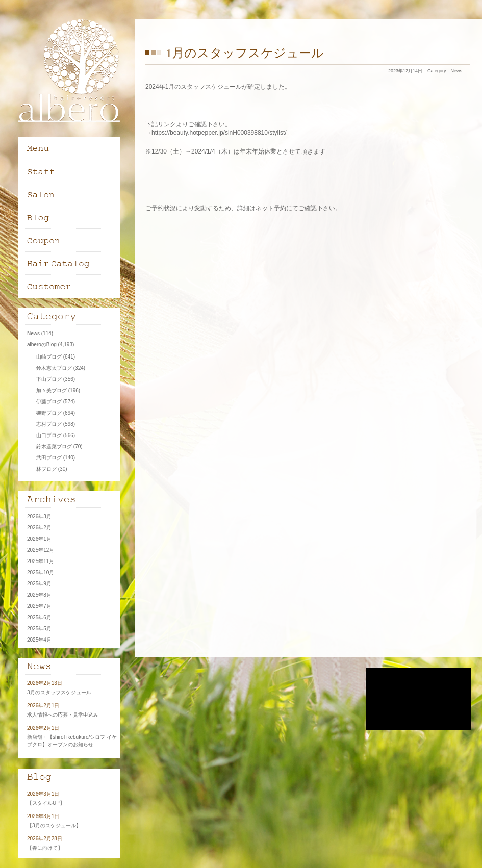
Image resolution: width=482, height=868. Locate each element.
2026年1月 (39, 539)
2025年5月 (39, 629)
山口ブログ (49, 435)
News (456, 71)
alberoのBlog (42, 344)
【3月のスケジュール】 (54, 825)
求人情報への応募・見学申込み (63, 715)
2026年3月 (39, 516)
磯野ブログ (49, 413)
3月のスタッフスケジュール (59, 692)
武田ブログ (49, 458)
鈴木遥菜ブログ (54, 446)
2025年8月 (39, 595)
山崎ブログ (49, 357)
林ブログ (46, 469)
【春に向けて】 (45, 848)
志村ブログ (49, 424)
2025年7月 (39, 606)
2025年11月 (41, 561)
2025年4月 (39, 640)
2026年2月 (39, 528)
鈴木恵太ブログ (54, 368)
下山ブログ (49, 379)
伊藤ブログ (49, 402)
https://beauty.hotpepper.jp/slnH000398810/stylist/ (219, 133)
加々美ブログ (52, 390)
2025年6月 (39, 617)
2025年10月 (41, 572)
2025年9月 (39, 584)
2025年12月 (41, 550)
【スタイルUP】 (46, 803)
